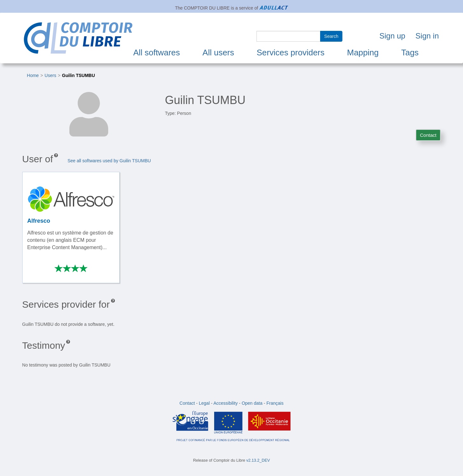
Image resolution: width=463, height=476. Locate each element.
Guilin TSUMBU (78, 75)
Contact (428, 135)
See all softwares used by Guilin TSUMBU (109, 161)
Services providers (291, 52)
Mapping (363, 52)
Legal (204, 403)
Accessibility (226, 403)
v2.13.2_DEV (258, 460)
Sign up (392, 36)
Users (50, 75)
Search (331, 36)
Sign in (427, 36)
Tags (410, 52)
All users (218, 52)
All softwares (157, 52)
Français (275, 403)
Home (33, 75)
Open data (252, 403)
